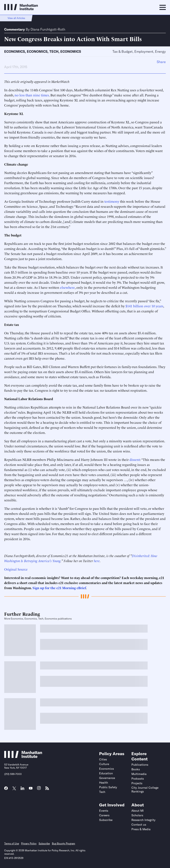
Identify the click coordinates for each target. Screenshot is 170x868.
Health (104, 783)
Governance (107, 778)
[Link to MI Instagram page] (39, 790)
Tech (54, 51)
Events (104, 811)
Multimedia (139, 774)
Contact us (139, 825)
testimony (112, 201)
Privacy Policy (29, 843)
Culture (104, 764)
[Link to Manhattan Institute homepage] (23, 757)
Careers (104, 815)
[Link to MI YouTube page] (31, 789)
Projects (137, 783)
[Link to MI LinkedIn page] (22, 790)
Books (136, 769)
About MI (138, 811)
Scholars (137, 815)
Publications (140, 765)
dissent (135, 459)
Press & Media (141, 829)
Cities (103, 759)
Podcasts (138, 779)
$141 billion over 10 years (144, 306)
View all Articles (16, 18)
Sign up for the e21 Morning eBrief (59, 588)
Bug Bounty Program (63, 843)
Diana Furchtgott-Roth (48, 29)
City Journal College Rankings (145, 790)
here (97, 561)
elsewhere (67, 287)
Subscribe (106, 820)
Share (161, 62)
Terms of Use (12, 843)
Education (106, 773)
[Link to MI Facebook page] (6, 790)
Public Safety (108, 787)
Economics (15, 51)
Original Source (16, 569)
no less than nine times (32, 95)
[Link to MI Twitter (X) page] (14, 789)
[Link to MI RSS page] (47, 790)
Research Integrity (143, 820)
